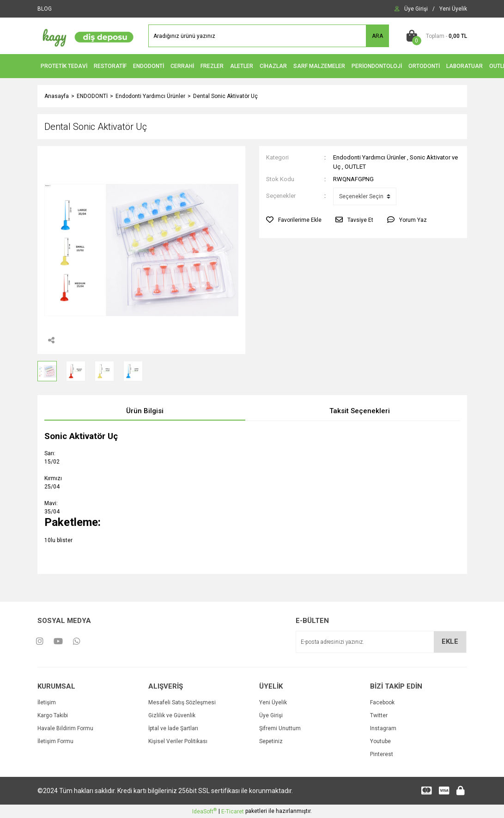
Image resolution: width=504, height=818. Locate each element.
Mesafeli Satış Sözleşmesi (182, 702)
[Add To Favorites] (294, 220)
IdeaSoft (204, 811)
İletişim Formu (55, 741)
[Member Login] (416, 9)
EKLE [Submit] (450, 641)
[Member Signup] (453, 9)
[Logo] (86, 36)
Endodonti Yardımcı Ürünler (369, 157)
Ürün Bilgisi (145, 411)
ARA (377, 36)
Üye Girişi (271, 715)
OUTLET (355, 167)
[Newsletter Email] (381, 642)
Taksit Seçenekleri (360, 411)
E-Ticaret (233, 812)
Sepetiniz (271, 741)
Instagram (383, 728)
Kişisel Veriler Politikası (178, 741)
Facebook (382, 702)
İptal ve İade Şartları (173, 728)
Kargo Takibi (53, 715)
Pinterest (382, 754)
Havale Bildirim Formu (65, 728)
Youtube (380, 741)
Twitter (379, 715)
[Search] (269, 36)
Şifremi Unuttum (280, 728)
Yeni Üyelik (273, 702)
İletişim (47, 702)
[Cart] (435, 36)
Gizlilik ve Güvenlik (172, 715)
